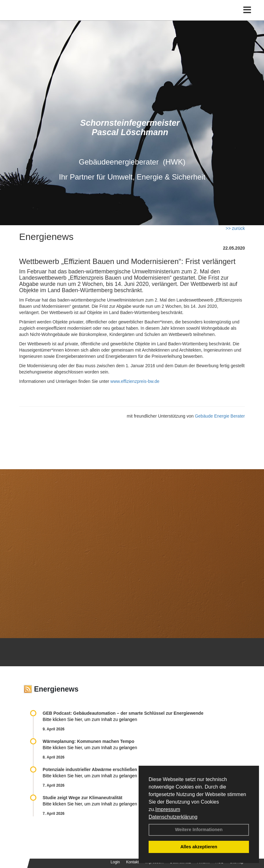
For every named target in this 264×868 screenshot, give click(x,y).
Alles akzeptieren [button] (199, 847)
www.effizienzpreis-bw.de (135, 381)
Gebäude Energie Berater (220, 416)
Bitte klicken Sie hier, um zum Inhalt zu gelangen (90, 719)
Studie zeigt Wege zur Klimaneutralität (82, 798)
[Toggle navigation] (247, 10)
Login (115, 862)
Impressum (168, 809)
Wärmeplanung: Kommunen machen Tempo (88, 741)
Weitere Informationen (199, 830)
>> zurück (235, 228)
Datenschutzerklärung (173, 817)
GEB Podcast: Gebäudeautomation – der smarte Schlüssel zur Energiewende (124, 713)
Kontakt (132, 862)
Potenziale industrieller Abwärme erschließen (90, 769)
